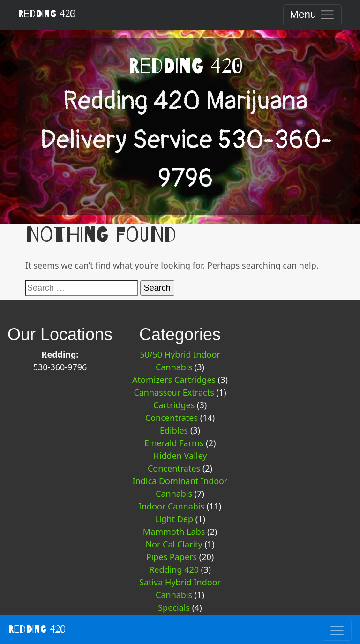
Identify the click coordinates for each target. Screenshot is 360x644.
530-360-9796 (60, 367)
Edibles (174, 430)
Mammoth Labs (174, 532)
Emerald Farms (174, 443)
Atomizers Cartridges (174, 380)
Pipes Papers (172, 557)
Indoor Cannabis (172, 506)
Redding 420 (47, 14)
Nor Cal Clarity (174, 544)
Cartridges (174, 405)
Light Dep (174, 519)
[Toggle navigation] (312, 15)
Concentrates (172, 418)
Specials (174, 607)
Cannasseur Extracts (174, 392)
